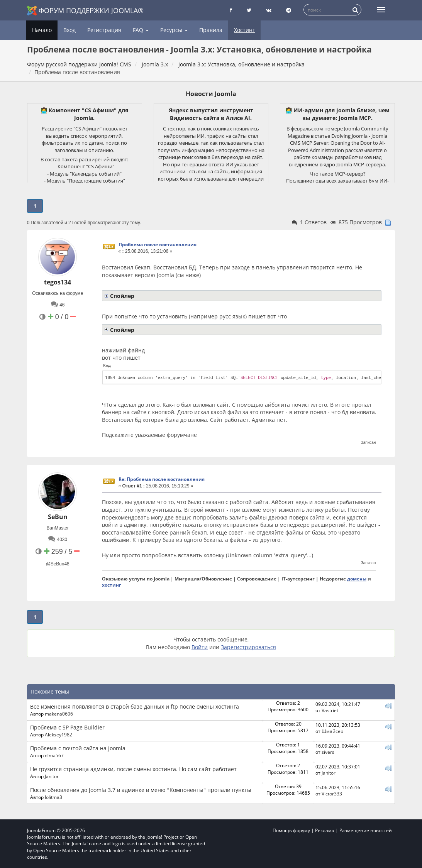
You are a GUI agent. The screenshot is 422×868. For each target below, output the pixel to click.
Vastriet (330, 710)
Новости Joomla (211, 94)
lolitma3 (53, 797)
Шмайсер (332, 731)
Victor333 (332, 794)
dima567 (54, 755)
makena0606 (59, 714)
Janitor (52, 776)
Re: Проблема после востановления (162, 479)
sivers (328, 752)
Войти (200, 647)
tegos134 (58, 282)
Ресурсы (174, 30)
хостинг (112, 585)
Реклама (325, 830)
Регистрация (104, 30)
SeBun (58, 517)
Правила (211, 30)
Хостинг (244, 30)
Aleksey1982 (58, 734)
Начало (42, 30)
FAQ (141, 30)
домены (357, 579)
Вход (69, 30)
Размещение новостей (366, 830)
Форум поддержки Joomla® (85, 11)
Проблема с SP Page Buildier (67, 727)
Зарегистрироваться (248, 647)
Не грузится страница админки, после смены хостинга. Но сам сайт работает (133, 769)
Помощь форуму (291, 830)
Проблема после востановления (158, 244)
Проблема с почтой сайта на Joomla (78, 748)
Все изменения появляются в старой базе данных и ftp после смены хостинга (135, 706)
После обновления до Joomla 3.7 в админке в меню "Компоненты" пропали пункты (141, 790)
